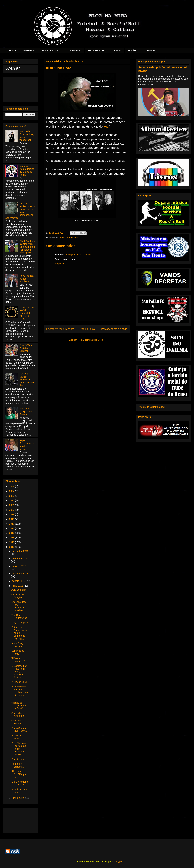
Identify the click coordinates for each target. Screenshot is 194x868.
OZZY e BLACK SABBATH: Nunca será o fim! (27, 380)
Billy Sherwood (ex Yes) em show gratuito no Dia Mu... (19, 749)
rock (76, 238)
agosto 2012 (19, 581)
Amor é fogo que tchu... (18, 645)
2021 (12, 505)
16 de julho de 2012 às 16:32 (79, 255)
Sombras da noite (18, 652)
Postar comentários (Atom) (91, 340)
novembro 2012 (20, 559)
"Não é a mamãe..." (18, 660)
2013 (12, 542)
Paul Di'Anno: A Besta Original (27, 348)
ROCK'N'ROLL (50, 51)
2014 (12, 538)
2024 (12, 491)
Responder (60, 264)
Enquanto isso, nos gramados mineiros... (19, 606)
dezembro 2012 (20, 551)
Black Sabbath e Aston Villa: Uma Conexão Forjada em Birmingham (27, 247)
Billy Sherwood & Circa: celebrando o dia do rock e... (20, 692)
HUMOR (151, 51)
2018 (12, 519)
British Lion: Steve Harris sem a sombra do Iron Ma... (19, 633)
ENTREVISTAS (96, 51)
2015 (12, 533)
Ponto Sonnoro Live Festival (19, 730)
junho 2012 (18, 798)
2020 (12, 510)
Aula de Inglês (19, 590)
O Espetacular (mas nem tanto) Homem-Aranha (19, 672)
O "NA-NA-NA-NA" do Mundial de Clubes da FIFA (27, 313)
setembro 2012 (20, 574)
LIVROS (116, 51)
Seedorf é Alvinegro (18, 715)
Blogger (119, 861)
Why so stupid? (20, 623)
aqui (106, 126)
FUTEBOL (29, 51)
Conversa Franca (17, 722)
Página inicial (88, 329)
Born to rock (18, 759)
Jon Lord (64, 238)
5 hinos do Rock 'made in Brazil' (19, 706)
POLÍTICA (134, 51)
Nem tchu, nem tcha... (19, 791)
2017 (12, 524)
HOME (13, 51)
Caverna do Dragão (18, 596)
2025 (12, 487)
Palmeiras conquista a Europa (26, 411)
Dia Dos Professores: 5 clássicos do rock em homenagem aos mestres (20, 211)
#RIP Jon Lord (19, 682)
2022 (12, 500)
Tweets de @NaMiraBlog (151, 407)
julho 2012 (18, 586)
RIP (71, 238)
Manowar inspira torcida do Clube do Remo (27, 170)
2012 (12, 547)
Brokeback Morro (17, 737)
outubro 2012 (19, 566)
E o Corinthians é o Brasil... (20, 783)
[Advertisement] (20, 89)
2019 (12, 514)
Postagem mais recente (60, 329)
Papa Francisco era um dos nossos (27, 445)
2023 (12, 496)
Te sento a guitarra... (18, 765)
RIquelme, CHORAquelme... (19, 774)
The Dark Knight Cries (19, 616)
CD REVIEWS (73, 51)
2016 (12, 528)
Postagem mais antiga (114, 329)
